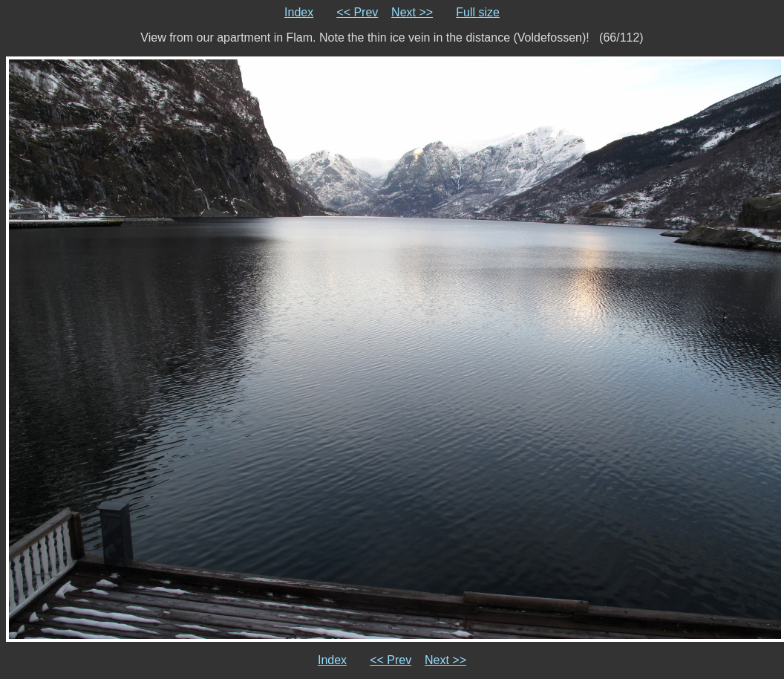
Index (299, 12)
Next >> (412, 12)
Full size (478, 12)
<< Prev (357, 12)
